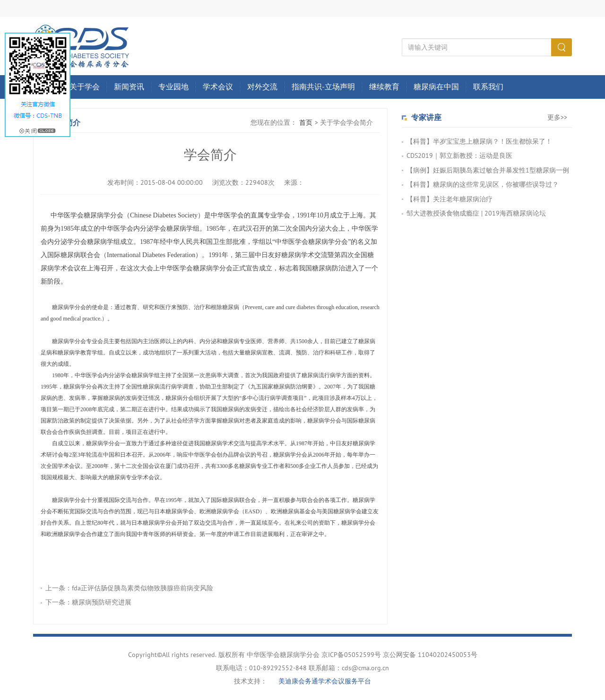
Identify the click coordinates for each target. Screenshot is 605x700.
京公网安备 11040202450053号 (430, 655)
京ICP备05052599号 (351, 655)
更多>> (557, 117)
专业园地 (173, 87)
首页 (306, 123)
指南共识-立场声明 (323, 87)
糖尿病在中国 (436, 87)
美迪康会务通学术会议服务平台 (325, 681)
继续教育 (384, 87)
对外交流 (262, 87)
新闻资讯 (129, 87)
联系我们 (488, 87)
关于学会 (85, 87)
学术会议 (218, 87)
